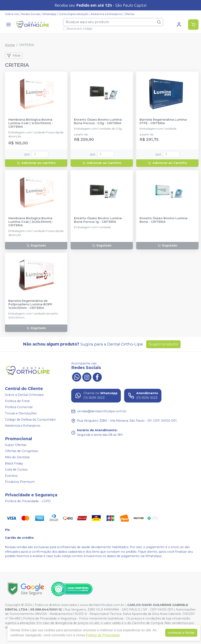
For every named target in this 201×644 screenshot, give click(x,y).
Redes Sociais (31, 14)
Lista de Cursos (16, 469)
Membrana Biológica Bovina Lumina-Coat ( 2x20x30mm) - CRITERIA (31, 222)
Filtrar (14, 56)
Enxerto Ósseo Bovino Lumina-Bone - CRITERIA (164, 220)
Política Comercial (19, 407)
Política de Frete (17, 401)
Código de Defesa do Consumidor (31, 420)
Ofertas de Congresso (22, 451)
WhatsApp (49, 14)
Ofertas (129, 14)
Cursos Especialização (74, 14)
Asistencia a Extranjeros (106, 14)
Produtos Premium (20, 482)
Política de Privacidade (103, 635)
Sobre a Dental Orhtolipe (24, 395)
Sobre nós (12, 14)
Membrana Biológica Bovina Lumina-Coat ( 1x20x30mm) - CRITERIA (31, 123)
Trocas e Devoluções (21, 413)
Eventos (11, 476)
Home (10, 45)
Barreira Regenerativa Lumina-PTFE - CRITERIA (164, 121)
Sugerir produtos (163, 344)
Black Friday (14, 463)
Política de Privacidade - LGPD (28, 501)
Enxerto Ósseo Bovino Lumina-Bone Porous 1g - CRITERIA (98, 220)
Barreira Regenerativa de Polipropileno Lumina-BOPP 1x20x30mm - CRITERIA (30, 305)
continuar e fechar (181, 633)
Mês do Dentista (17, 457)
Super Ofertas (16, 445)
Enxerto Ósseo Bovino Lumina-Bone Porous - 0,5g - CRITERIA (98, 121)
